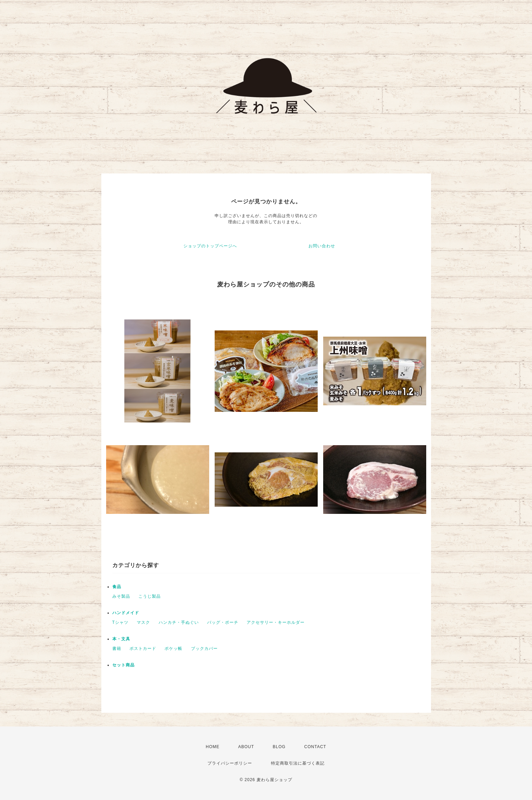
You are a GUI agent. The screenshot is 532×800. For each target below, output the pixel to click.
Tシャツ (120, 622)
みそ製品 (121, 596)
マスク (143, 622)
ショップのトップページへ (210, 246)
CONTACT (315, 747)
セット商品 (123, 665)
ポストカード (143, 649)
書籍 (117, 649)
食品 (117, 587)
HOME (213, 747)
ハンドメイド (126, 613)
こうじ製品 (150, 596)
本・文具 (121, 639)
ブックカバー (204, 649)
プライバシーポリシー (230, 763)
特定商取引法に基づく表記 (298, 763)
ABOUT (246, 747)
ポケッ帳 (173, 649)
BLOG (279, 747)
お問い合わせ (322, 246)
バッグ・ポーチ (223, 622)
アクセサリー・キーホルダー (276, 622)
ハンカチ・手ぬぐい (179, 622)
